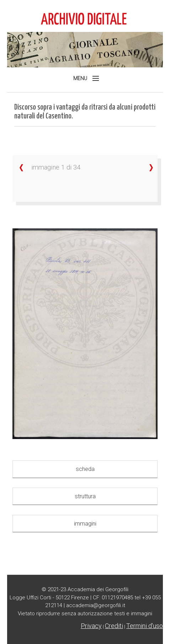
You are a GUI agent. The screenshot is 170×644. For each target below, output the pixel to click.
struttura (85, 496)
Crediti (114, 626)
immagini (85, 524)
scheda (85, 469)
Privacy (91, 626)
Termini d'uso (145, 626)
